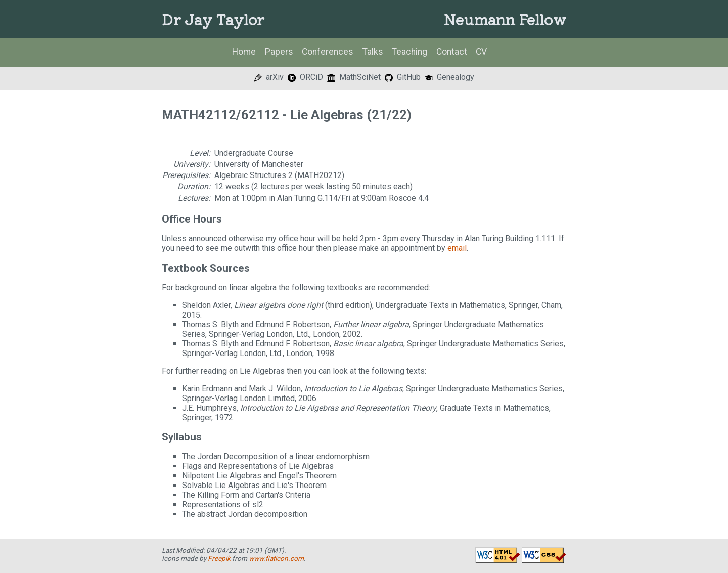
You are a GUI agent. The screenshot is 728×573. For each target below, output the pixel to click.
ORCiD (305, 77)
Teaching (409, 52)
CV (481, 52)
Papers (279, 52)
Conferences (328, 52)
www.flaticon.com (276, 558)
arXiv (269, 77)
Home (244, 52)
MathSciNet (354, 77)
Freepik (219, 558)
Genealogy (449, 77)
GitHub (403, 77)
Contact (452, 52)
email (457, 248)
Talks (373, 52)
